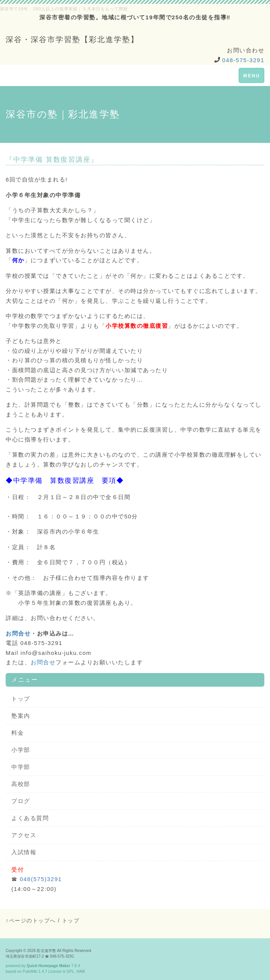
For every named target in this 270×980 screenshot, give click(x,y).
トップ (21, 699)
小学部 (21, 750)
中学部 (21, 767)
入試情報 (24, 852)
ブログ (21, 801)
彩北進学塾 (46, 951)
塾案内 (21, 716)
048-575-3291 (243, 60)
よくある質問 (30, 818)
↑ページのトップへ (31, 921)
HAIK (81, 971)
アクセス (24, 835)
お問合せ (18, 633)
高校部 (21, 784)
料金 (18, 733)
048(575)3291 (41, 879)
